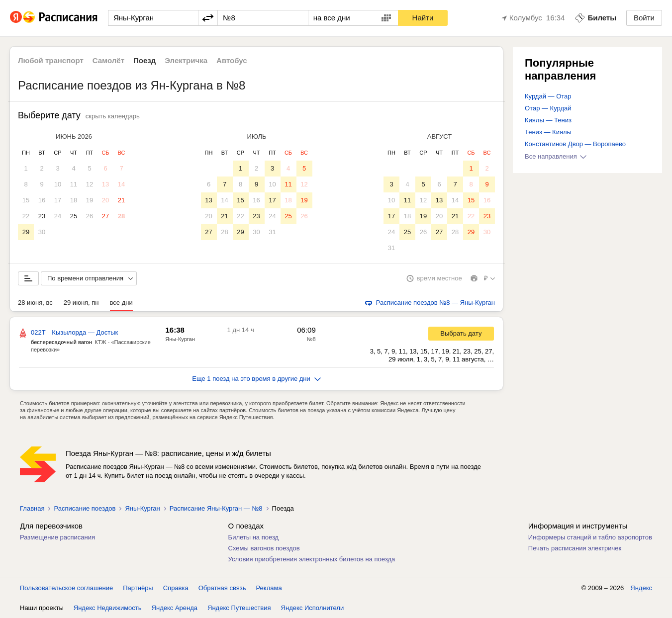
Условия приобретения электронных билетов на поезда (312, 559)
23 (42, 216)
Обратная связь (222, 588)
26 (90, 216)
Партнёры (138, 588)
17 (58, 200)
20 (105, 200)
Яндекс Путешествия (239, 608)
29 (26, 232)
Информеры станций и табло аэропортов (590, 537)
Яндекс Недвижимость (108, 608)
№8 (311, 339)
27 (105, 216)
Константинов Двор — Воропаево (575, 144)
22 (26, 216)
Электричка (186, 60)
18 (74, 200)
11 (74, 184)
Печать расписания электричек (575, 548)
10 (58, 184)
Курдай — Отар (548, 96)
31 (272, 232)
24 (58, 216)
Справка (176, 588)
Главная (32, 508)
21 (121, 200)
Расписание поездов (85, 508)
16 (42, 200)
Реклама (269, 588)
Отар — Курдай (548, 108)
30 (42, 232)
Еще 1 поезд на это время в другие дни (256, 379)
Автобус (232, 60)
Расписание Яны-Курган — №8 (216, 508)
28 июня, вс (35, 303)
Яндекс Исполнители (313, 608)
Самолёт (108, 60)
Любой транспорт (51, 60)
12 (90, 184)
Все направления (556, 156)
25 (74, 216)
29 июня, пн (81, 303)
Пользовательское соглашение (66, 588)
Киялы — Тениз (548, 120)
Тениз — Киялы (548, 132)
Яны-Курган (180, 339)
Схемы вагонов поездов (264, 548)
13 (105, 184)
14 (121, 184)
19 (90, 200)
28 (121, 216)
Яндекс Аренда (175, 608)
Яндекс (641, 588)
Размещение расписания (57, 537)
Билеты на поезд (254, 537)
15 (26, 200)
